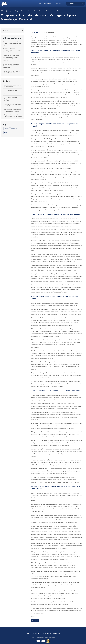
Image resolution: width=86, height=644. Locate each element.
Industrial (7, 129)
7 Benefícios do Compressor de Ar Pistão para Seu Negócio (12, 110)
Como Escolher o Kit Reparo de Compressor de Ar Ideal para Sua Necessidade (12, 66)
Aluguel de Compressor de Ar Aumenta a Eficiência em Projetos (13, 116)
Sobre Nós (58, 4)
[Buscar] (82, 4)
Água (6, 132)
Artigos (6, 81)
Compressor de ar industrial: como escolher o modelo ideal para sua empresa (12, 43)
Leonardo (37, 32)
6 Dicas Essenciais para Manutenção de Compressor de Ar (12, 92)
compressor (14, 129)
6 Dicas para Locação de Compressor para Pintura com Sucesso (12, 99)
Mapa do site (56, 633)
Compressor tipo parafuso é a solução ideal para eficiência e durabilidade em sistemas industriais (11, 58)
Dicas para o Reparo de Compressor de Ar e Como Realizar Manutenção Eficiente (12, 50)
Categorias (48, 4)
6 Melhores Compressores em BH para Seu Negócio (13, 105)
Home (40, 4)
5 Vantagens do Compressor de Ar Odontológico (13, 86)
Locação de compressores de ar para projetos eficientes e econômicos (11, 73)
